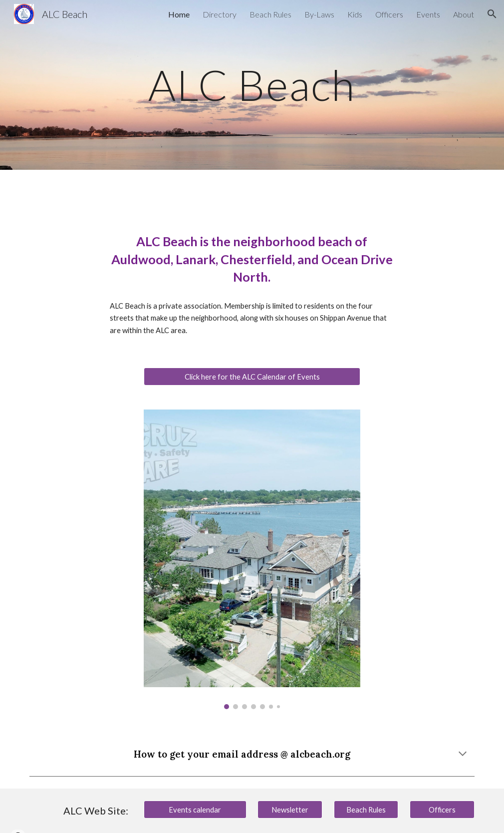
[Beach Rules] (366, 810)
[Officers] (442, 810)
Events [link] (428, 14)
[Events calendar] (195, 810)
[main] (252, 85)
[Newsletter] (290, 810)
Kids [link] (355, 14)
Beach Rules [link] (270, 14)
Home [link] (179, 14)
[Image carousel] (252, 559)
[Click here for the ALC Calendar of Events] (252, 377)
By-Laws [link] (319, 14)
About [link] (464, 14)
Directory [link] (220, 14)
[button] (492, 14)
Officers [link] (389, 14)
